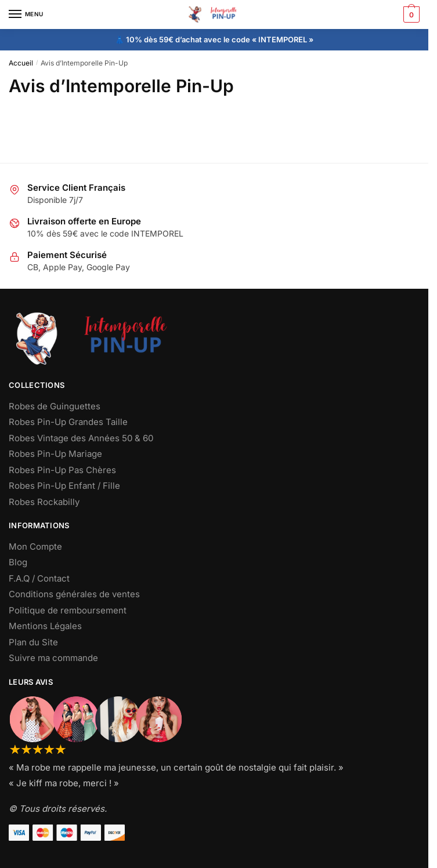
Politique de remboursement (68, 610)
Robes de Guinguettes (55, 406)
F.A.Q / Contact (39, 578)
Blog (18, 562)
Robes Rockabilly (44, 502)
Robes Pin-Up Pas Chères (62, 470)
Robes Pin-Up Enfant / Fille (64, 486)
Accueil (21, 63)
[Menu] (26, 14)
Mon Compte (35, 546)
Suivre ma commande (53, 658)
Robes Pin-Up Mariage (55, 454)
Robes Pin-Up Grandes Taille (68, 422)
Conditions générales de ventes (74, 594)
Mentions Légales (45, 626)
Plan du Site (33, 642)
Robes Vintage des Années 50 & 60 (81, 438)
